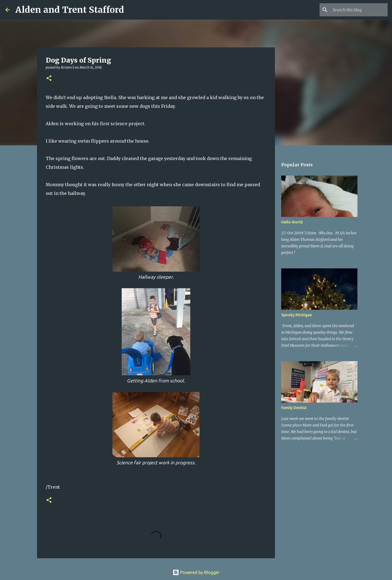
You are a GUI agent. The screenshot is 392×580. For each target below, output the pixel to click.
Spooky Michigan (297, 315)
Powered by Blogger (196, 572)
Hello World (292, 222)
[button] (49, 79)
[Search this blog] (359, 10)
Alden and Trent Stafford (70, 10)
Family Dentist (294, 408)
